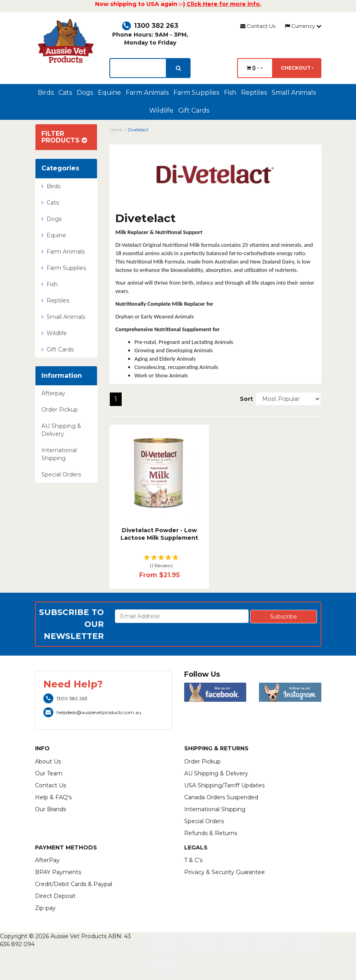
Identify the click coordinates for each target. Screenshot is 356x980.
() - (255, 68)
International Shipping (59, 454)
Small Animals (294, 93)
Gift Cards (194, 110)
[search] (178, 68)
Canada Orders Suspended (221, 797)
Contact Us (258, 26)
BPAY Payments (58, 872)
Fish (230, 93)
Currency (303, 26)
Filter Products (64, 137)
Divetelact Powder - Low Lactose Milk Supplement (159, 534)
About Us (48, 761)
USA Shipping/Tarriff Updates (224, 785)
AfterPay (47, 860)
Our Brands (51, 809)
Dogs (85, 93)
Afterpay (53, 393)
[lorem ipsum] (138, 68)
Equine (109, 93)
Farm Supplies (196, 93)
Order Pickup (60, 410)
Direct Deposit (55, 896)
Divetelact (138, 130)
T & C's (193, 860)
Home (116, 130)
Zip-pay (45, 908)
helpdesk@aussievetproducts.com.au (92, 712)
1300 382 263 (150, 26)
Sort (245, 399)
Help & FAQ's (53, 797)
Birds (46, 93)
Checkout (297, 68)
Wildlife (161, 110)
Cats (65, 93)
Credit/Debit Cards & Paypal (74, 884)
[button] (159, 562)
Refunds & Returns (211, 833)
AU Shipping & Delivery (61, 430)
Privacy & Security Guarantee (225, 872)
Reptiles (254, 93)
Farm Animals (147, 93)
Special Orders (61, 474)
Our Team (49, 773)
